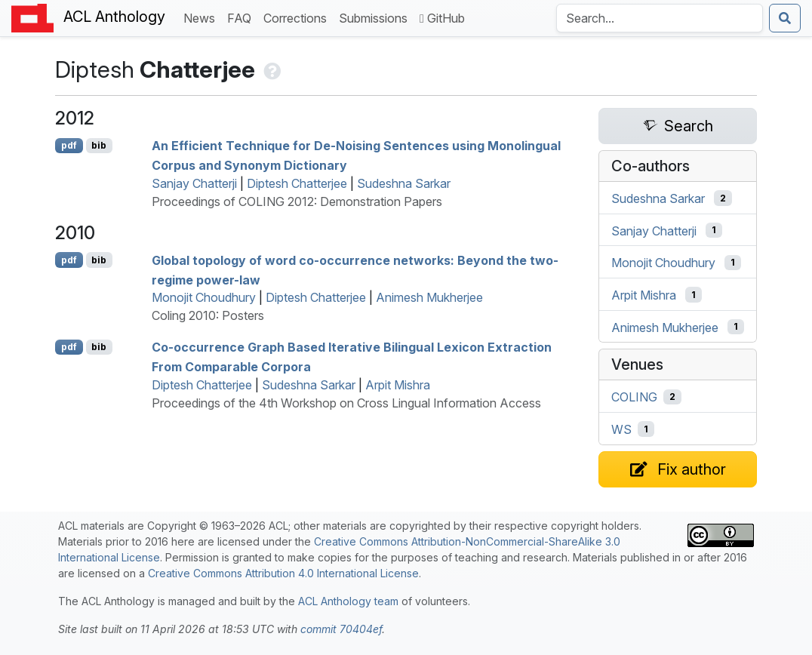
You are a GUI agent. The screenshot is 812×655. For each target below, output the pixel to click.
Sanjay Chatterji (194, 183)
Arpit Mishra (398, 385)
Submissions (376, 17)
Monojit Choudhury (204, 297)
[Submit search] (785, 18)
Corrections (298, 17)
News (202, 17)
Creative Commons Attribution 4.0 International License (283, 573)
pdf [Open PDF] (69, 145)
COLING (634, 397)
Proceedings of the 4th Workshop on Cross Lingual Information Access (346, 403)
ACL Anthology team (348, 601)
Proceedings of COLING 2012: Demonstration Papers (297, 201)
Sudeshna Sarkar (404, 183)
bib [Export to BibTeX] (99, 145)
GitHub (442, 18)
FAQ (242, 17)
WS (621, 429)
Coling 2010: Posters (208, 315)
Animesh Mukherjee (429, 297)
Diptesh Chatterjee (297, 183)
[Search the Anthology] (660, 18)
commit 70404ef (341, 629)
